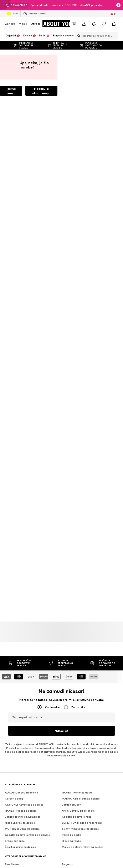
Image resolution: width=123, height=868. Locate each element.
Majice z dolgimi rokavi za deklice (83, 425)
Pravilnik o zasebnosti (20, 326)
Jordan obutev (71, 383)
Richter (10, 473)
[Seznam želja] (104, 24)
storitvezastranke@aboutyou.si (61, 330)
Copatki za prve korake (77, 395)
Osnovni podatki (50, 649)
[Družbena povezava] (9, 539)
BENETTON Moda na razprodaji (82, 401)
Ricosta (67, 473)
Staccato (11, 485)
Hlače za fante (71, 419)
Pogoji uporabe (23, 649)
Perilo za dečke (72, 413)
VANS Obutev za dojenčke (78, 389)
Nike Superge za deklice (20, 401)
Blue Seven (12, 443)
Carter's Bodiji (14, 377)
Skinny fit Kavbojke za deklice (80, 407)
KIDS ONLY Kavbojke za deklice (24, 383)
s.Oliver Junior (14, 479)
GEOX (66, 497)
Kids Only (11, 455)
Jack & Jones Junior (74, 449)
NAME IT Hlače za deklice (21, 389)
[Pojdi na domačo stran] (59, 24)
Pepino (66, 467)
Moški (23, 24)
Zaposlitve (45, 643)
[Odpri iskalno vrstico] (78, 36)
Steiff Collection (73, 485)
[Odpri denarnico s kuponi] (74, 24)
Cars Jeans (12, 449)
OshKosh (10, 467)
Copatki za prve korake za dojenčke (27, 413)
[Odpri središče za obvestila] (94, 24)
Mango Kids (12, 461)
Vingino (67, 491)
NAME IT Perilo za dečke (77, 371)
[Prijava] (84, 24)
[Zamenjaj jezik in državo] (113, 14)
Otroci (35, 24)
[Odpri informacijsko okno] (118, 5)
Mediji (28, 643)
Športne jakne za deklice (20, 425)
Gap (8, 497)
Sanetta (68, 479)
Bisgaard (68, 443)
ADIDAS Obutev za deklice (22, 371)
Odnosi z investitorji (71, 643)
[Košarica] (114, 24)
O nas (14, 643)
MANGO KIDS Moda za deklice (81, 377)
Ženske (10, 24)
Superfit (10, 491)
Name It (67, 461)
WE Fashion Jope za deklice (22, 407)
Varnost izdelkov (99, 649)
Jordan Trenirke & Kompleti (22, 395)
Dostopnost (74, 649)
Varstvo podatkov (101, 643)
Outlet (13, 14)
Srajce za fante (15, 419)
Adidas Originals (72, 455)
